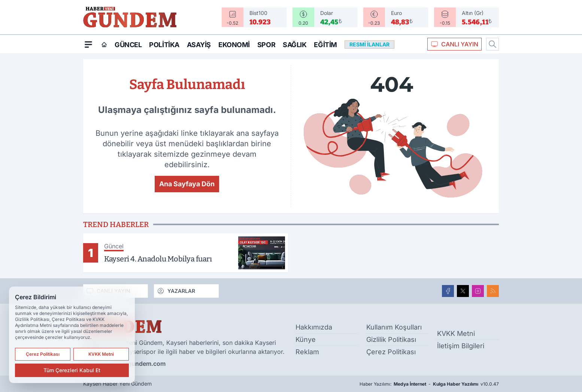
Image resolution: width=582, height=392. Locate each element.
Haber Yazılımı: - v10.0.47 (429, 384)
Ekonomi (234, 45)
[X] (463, 291)
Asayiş (199, 45)
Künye (306, 339)
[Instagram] (478, 291)
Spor (266, 45)
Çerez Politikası (391, 352)
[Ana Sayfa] (104, 45)
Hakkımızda (314, 327)
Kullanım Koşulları (394, 327)
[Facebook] (448, 291)
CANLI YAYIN (454, 44)
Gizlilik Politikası (391, 339)
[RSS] (493, 291)
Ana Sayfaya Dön (187, 184)
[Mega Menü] (88, 44)
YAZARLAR (176, 291)
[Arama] (492, 44)
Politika (164, 45)
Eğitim (325, 45)
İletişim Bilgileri (461, 346)
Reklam (307, 352)
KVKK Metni (456, 333)
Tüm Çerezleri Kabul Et (72, 370)
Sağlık (295, 45)
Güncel (128, 45)
